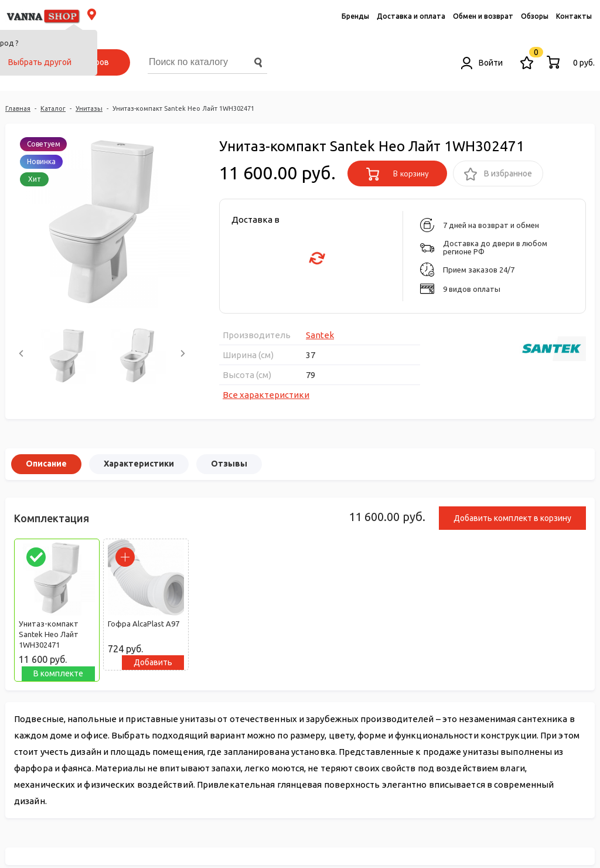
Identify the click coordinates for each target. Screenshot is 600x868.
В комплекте (58, 673)
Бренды (355, 16)
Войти (482, 63)
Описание (46, 464)
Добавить (153, 662)
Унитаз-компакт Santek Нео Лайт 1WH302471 (49, 634)
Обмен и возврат (483, 16)
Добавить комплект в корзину (512, 518)
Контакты (574, 16)
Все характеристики (266, 395)
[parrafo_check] (36, 557)
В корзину (398, 174)
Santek (320, 335)
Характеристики (139, 464)
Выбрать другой (40, 62)
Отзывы (229, 464)
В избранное (498, 174)
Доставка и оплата (411, 16)
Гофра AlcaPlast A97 (144, 624)
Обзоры (535, 16)
